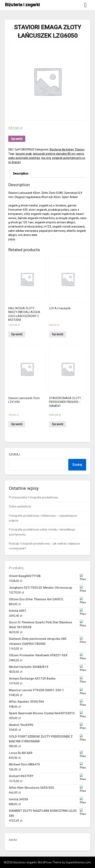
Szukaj (14, 454)
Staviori (80, 149)
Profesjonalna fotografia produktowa (33, 497)
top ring (46, 158)
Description (21, 174)
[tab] (21, 174)
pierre (80, 154)
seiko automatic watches (24, 158)
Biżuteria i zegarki (22, 5)
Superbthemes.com (78, 862)
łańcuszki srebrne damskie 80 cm (54, 154)
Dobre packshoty (20, 506)
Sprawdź (17, 139)
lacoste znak (24, 154)
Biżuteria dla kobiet (62, 149)
